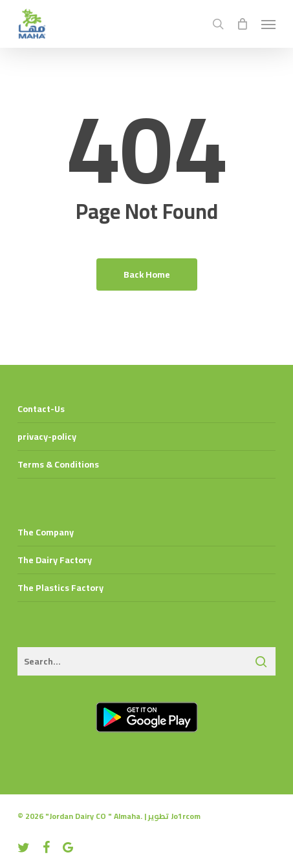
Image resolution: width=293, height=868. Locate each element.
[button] (268, 24)
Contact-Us (41, 409)
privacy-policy (47, 437)
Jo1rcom (186, 816)
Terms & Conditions (58, 464)
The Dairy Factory (55, 560)
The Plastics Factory (60, 588)
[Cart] (243, 24)
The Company (46, 532)
